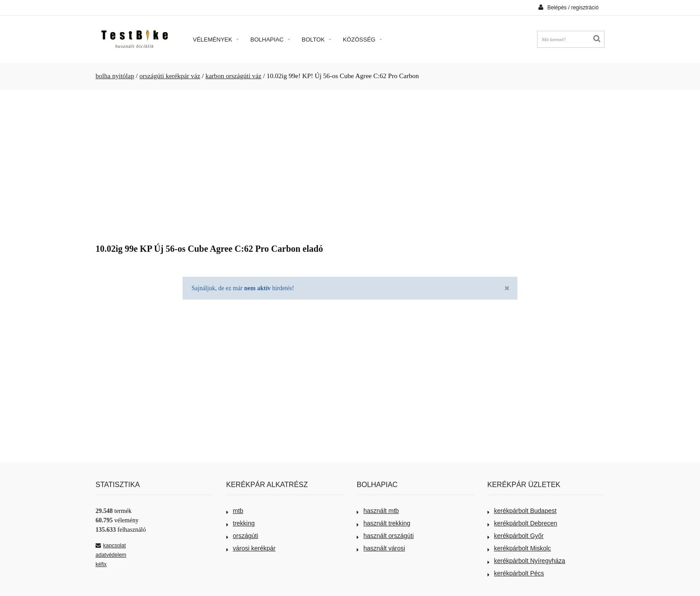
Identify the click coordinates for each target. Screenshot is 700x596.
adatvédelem (111, 555)
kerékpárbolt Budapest (522, 511)
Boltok (317, 40)
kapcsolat (111, 546)
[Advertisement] (350, 163)
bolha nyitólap (115, 76)
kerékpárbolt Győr (516, 536)
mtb (235, 511)
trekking (241, 523)
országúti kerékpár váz (170, 76)
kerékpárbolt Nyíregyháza (527, 561)
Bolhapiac (270, 40)
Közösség (362, 40)
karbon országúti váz (233, 76)
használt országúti (385, 536)
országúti (242, 536)
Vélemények (216, 40)
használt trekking (383, 523)
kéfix (101, 564)
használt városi (381, 548)
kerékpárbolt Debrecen (523, 523)
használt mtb (378, 511)
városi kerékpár (251, 548)
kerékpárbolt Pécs (516, 573)
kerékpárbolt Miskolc (519, 548)
